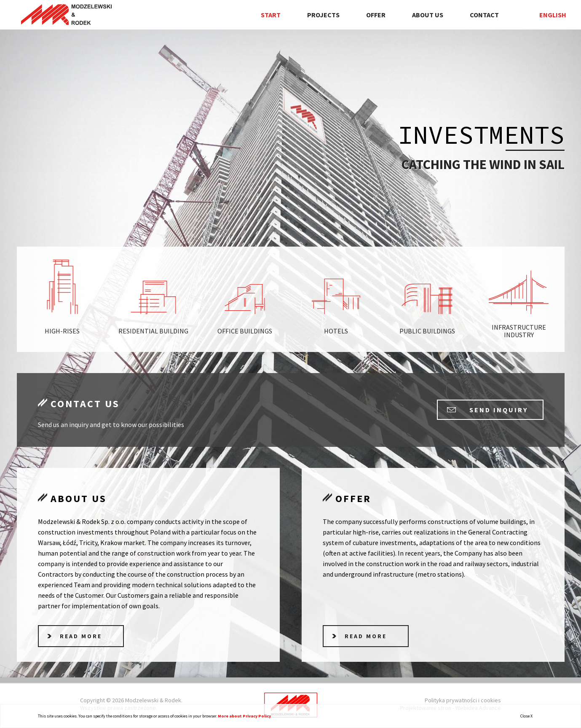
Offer (376, 15)
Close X (526, 716)
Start (271, 15)
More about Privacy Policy (244, 716)
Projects (323, 15)
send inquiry (499, 410)
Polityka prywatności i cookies (463, 700)
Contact (484, 15)
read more (81, 636)
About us (428, 15)
